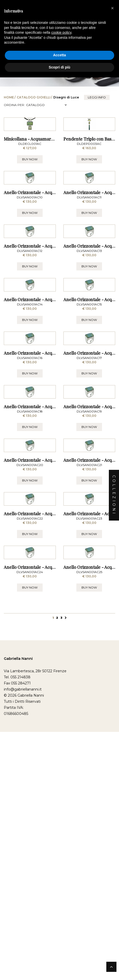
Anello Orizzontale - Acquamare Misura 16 (46, 545)
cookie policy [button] (61, 32)
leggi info (97, 97)
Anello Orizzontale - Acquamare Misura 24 (46, 913)
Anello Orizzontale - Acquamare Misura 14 (46, 453)
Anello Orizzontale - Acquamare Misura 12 (45, 361)
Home (9, 97)
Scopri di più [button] (59, 67)
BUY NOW (30, 197)
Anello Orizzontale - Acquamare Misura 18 (46, 637)
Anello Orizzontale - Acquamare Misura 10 (46, 269)
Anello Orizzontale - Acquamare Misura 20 (46, 729)
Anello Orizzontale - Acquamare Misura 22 (46, 821)
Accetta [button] (59, 55)
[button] (112, 8)
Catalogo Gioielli (34, 97)
